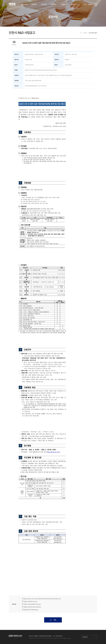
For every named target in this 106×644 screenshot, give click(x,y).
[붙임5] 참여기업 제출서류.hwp (31, 610)
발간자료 (44, 4)
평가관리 (74, 4)
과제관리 (63, 4)
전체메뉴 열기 (96, 4)
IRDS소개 (24, 4)
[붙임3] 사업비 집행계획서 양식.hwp (32, 604)
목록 (55, 620)
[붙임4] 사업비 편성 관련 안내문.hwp (32, 607)
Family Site (85, 637)
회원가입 (90, 4)
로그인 (85, 4)
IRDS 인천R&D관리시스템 (9, 3)
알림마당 (54, 4)
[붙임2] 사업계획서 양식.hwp (31, 601)
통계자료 (34, 4)
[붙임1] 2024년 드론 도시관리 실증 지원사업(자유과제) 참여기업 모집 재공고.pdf (42, 599)
